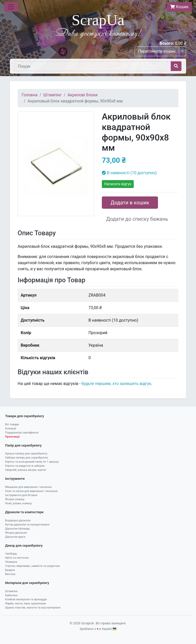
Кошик (179, 7)
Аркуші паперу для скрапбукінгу (26, 454)
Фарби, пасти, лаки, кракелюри (26, 604)
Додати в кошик (130, 203)
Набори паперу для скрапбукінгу (27, 458)
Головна (30, 95)
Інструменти (15, 479)
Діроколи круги (15, 537)
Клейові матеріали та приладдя (26, 599)
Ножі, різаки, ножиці (18, 503)
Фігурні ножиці (15, 499)
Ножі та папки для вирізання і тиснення (31, 491)
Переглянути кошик (157, 51)
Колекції (11, 429)
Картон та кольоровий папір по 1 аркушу (32, 462)
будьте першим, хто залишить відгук (116, 384)
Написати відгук (118, 184)
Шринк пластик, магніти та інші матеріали (33, 608)
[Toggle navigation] (11, 7)
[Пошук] (93, 66)
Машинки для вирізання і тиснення (28, 487)
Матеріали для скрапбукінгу (27, 583)
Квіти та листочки (17, 558)
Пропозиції (12, 437)
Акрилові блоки (82, 95)
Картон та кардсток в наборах (25, 466)
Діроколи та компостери (24, 512)
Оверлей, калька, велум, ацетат (26, 470)
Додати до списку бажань (137, 219)
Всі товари (12, 424)
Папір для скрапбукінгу (23, 445)
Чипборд (11, 554)
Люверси (11, 562)
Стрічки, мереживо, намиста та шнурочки (32, 566)
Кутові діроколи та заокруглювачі (27, 525)
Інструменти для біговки (21, 495)
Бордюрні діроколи (18, 520)
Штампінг (53, 95)
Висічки (10, 574)
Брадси (10, 570)
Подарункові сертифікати (22, 433)
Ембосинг (11, 595)
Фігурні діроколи (16, 533)
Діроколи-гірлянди (17, 529)
